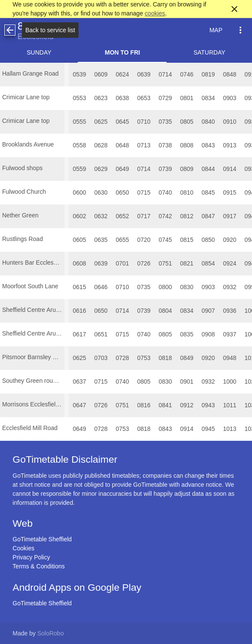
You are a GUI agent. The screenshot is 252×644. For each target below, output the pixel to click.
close (234, 9)
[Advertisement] (126, 620)
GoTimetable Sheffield (42, 539)
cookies (155, 13)
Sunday (39, 52)
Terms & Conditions (38, 566)
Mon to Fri (122, 52)
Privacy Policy (31, 557)
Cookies (23, 548)
